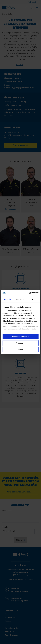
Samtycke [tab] (7, 299)
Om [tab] (34, 299)
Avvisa (21, 349)
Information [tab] (21, 299)
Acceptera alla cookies (21, 337)
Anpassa (21, 343)
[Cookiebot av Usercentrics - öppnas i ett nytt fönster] (29, 293)
